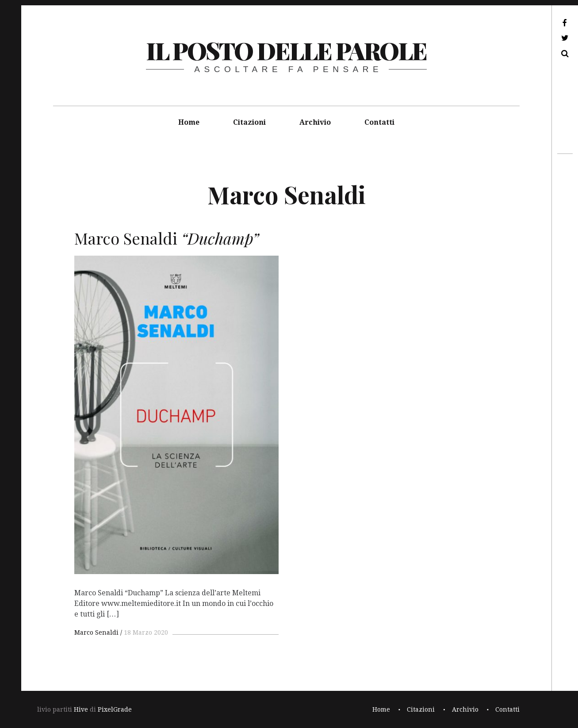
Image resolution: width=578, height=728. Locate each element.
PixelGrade (115, 709)
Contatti (379, 122)
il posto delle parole (286, 50)
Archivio (315, 122)
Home (189, 122)
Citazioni (249, 122)
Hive (81, 709)
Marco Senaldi (96, 632)
